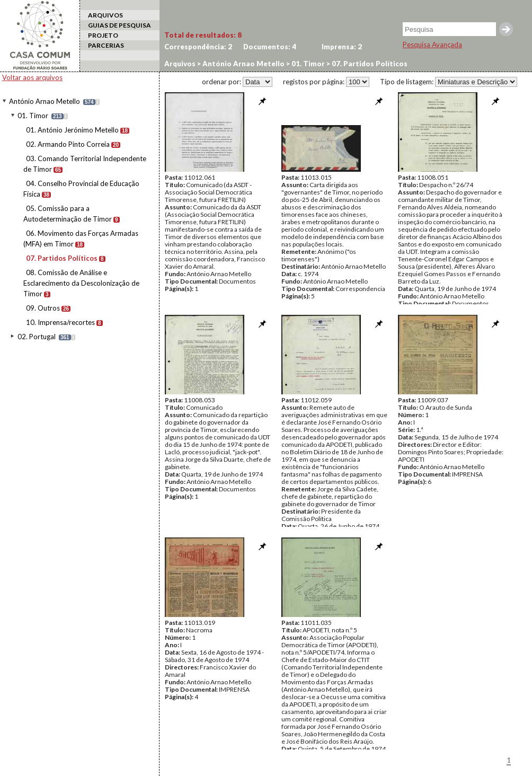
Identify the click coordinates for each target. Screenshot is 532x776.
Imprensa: (342, 47)
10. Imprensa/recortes (60, 322)
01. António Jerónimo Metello (72, 130)
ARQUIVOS (105, 15)
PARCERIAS (106, 45)
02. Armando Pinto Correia (68, 144)
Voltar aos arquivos (32, 77)
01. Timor (33, 116)
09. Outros (43, 308)
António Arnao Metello (45, 101)
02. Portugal (37, 337)
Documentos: (270, 47)
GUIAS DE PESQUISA (119, 25)
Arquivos (180, 64)
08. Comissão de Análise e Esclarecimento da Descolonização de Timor (81, 283)
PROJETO (103, 35)
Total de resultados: (203, 35)
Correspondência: (198, 47)
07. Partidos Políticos (62, 258)
